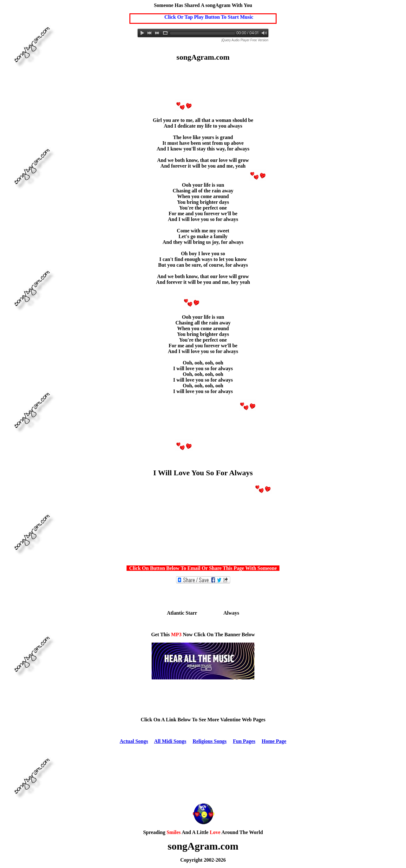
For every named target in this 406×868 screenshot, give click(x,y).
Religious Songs (210, 741)
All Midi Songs (170, 741)
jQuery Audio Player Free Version (245, 40)
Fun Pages (244, 741)
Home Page (274, 741)
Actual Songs (134, 741)
